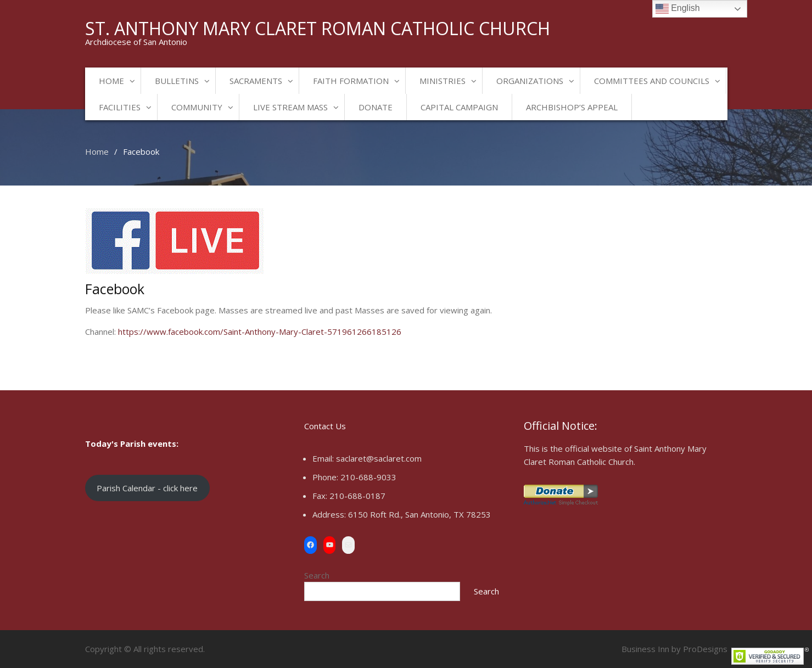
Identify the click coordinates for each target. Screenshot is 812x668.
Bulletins (177, 81)
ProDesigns (705, 649)
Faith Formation (351, 81)
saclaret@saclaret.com (379, 458)
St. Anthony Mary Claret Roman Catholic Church (318, 28)
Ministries (443, 81)
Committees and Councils (652, 81)
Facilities (120, 107)
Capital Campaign (459, 107)
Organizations (530, 81)
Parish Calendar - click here (147, 488)
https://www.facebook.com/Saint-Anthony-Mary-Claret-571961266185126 (260, 332)
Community (197, 107)
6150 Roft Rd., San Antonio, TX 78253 (419, 514)
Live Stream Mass (290, 107)
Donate (376, 107)
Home (111, 81)
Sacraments (256, 81)
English (678, 9)
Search (317, 575)
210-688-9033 (368, 477)
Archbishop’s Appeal (572, 107)
